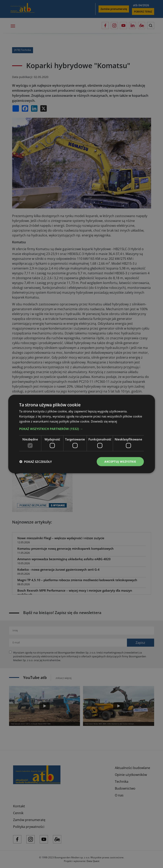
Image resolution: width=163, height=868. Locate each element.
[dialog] (81, 434)
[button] (81, 429)
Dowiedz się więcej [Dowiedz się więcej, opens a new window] (104, 421)
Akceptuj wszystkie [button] (120, 462)
